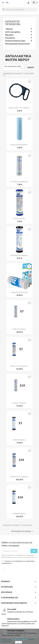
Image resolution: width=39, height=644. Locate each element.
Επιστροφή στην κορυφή (23, 531)
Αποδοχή (19, 642)
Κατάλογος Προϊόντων (13, 23)
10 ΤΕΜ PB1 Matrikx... (20, 514)
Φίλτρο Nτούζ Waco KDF (20, 292)
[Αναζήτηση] (19, 10)
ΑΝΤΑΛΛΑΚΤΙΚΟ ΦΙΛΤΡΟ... (19, 145)
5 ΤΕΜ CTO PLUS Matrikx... (20, 366)
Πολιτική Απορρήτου (21, 639)
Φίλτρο (31, 68)
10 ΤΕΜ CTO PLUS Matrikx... (19, 477)
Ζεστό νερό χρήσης (13, 32)
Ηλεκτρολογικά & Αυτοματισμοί (17, 44)
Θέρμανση (9, 35)
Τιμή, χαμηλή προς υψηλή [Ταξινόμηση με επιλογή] (14, 68)
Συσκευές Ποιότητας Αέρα (15, 41)
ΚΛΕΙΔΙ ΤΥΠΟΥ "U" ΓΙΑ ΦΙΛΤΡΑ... (19, 108)
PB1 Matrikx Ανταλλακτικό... (20, 255)
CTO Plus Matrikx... (20, 219)
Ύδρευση (9, 29)
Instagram (3, 569)
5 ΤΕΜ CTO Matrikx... (20, 329)
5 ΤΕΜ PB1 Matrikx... (19, 440)
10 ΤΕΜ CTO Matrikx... (19, 403)
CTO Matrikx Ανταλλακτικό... (19, 182)
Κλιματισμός (10, 38)
